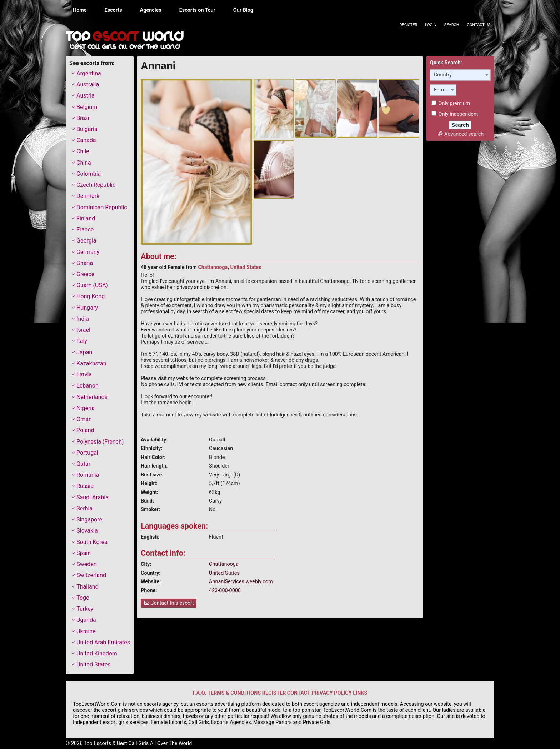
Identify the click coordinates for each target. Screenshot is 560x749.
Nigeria (86, 408)
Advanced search (460, 134)
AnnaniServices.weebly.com (241, 582)
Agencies (151, 10)
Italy (82, 341)
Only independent (455, 114)
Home (80, 10)
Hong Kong (91, 296)
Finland (86, 218)
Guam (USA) (92, 285)
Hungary (87, 308)
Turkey (85, 609)
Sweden (86, 564)
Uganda (86, 620)
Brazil (84, 118)
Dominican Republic (102, 207)
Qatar (83, 464)
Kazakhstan (91, 363)
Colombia (89, 174)
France (85, 229)
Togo (83, 598)
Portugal (87, 453)
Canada (86, 140)
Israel (83, 330)
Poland (85, 430)
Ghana (85, 263)
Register (409, 25)
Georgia (86, 241)
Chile (83, 151)
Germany (88, 252)
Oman (84, 419)
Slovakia (87, 531)
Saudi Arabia (92, 497)
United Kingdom (97, 653)
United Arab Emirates (103, 642)
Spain (84, 553)
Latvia (84, 374)
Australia (88, 84)
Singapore (89, 520)
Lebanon (87, 386)
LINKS (360, 693)
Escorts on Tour (197, 10)
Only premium (451, 103)
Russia (85, 486)
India (83, 319)
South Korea (92, 542)
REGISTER (274, 693)
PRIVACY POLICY (332, 693)
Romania (88, 475)
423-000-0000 (225, 591)
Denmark (88, 196)
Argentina (89, 73)
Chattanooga (213, 267)
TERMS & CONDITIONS (234, 693)
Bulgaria (87, 129)
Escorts (113, 10)
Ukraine (86, 631)
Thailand (87, 587)
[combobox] (460, 75)
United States (246, 267)
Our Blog (243, 10)
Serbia (84, 508)
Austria (86, 96)
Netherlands (92, 397)
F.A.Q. (200, 693)
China (84, 163)
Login (431, 25)
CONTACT (299, 693)
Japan (84, 352)
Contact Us (479, 25)
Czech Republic (96, 185)
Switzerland (91, 575)
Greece (85, 274)
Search (452, 25)
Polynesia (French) (100, 442)
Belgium (87, 107)
